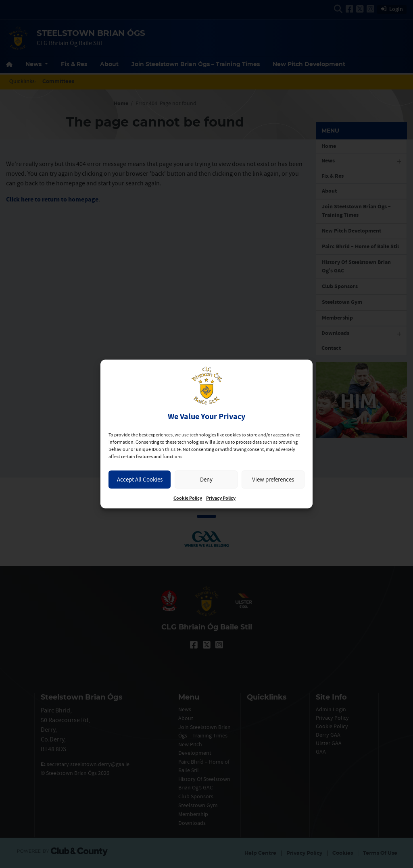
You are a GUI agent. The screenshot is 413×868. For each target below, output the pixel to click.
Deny (206, 479)
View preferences (273, 479)
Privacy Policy (221, 499)
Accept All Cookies (140, 479)
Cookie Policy (188, 499)
